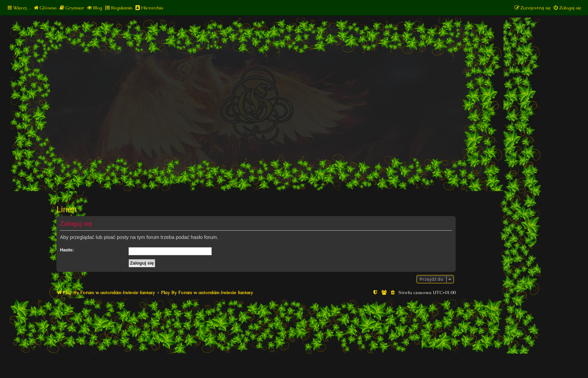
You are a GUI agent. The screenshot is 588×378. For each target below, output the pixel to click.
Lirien (67, 209)
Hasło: (67, 250)
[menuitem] (45, 8)
